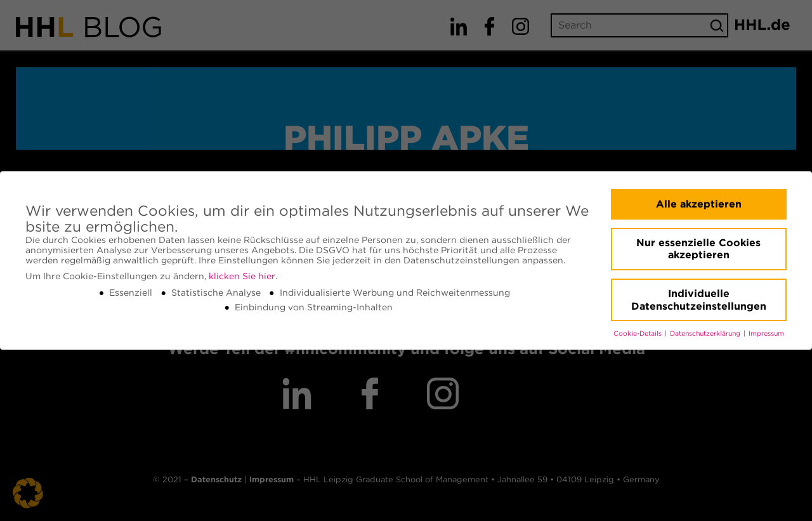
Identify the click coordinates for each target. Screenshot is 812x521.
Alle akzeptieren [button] (699, 204)
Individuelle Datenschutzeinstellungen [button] (699, 300)
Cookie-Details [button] (638, 333)
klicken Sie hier (242, 276)
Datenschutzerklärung (706, 333)
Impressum (766, 333)
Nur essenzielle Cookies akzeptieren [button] (698, 249)
